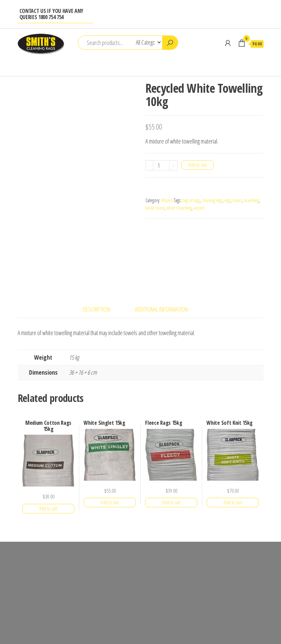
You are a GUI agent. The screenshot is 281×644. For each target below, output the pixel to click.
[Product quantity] (161, 165)
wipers (199, 208)
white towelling (179, 208)
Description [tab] (96, 309)
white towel (155, 208)
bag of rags (191, 200)
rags (227, 200)
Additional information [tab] (161, 309)
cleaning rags (212, 200)
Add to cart (198, 165)
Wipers (167, 200)
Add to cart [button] (48, 508)
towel (237, 200)
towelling (251, 200)
